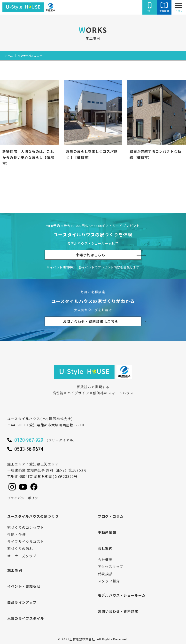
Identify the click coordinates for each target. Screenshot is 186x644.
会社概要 (105, 559)
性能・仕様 (16, 534)
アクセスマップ (111, 567)
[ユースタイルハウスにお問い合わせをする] (164, 7)
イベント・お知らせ (24, 586)
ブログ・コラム (111, 516)
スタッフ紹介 (109, 581)
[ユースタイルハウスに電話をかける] (150, 7)
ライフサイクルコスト (26, 541)
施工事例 (15, 570)
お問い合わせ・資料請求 (118, 611)
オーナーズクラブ (22, 556)
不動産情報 (107, 532)
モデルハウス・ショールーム (122, 595)
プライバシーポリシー (24, 498)
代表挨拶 (105, 574)
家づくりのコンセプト (26, 527)
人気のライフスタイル (26, 618)
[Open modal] (179, 7)
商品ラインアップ (22, 602)
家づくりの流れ (20, 549)
